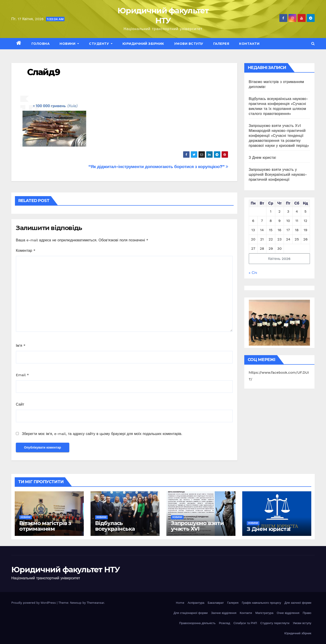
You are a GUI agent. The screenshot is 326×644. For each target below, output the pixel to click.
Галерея (221, 44)
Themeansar (95, 603)
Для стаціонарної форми (191, 613)
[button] (313, 44)
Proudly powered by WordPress (34, 603)
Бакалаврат (216, 603)
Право (307, 613)
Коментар (26, 251)
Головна (41, 44)
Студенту (101, 44)
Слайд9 (44, 72)
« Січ (253, 273)
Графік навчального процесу (261, 603)
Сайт (20, 404)
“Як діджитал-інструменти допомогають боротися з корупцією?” (158, 167)
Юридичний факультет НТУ (66, 570)
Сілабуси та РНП (245, 623)
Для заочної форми (298, 603)
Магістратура (264, 613)
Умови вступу (189, 44)
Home (180, 603)
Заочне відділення (224, 613)
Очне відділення (288, 613)
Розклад (224, 623)
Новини (69, 44)
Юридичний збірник (143, 44)
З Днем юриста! (263, 158)
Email (22, 375)
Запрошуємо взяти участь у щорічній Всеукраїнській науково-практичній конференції (278, 175)
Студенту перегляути (275, 623)
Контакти (249, 44)
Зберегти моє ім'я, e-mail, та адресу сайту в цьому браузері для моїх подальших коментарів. (102, 434)
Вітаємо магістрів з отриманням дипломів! (45, 529)
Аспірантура (196, 603)
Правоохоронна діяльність (197, 623)
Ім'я (21, 346)
